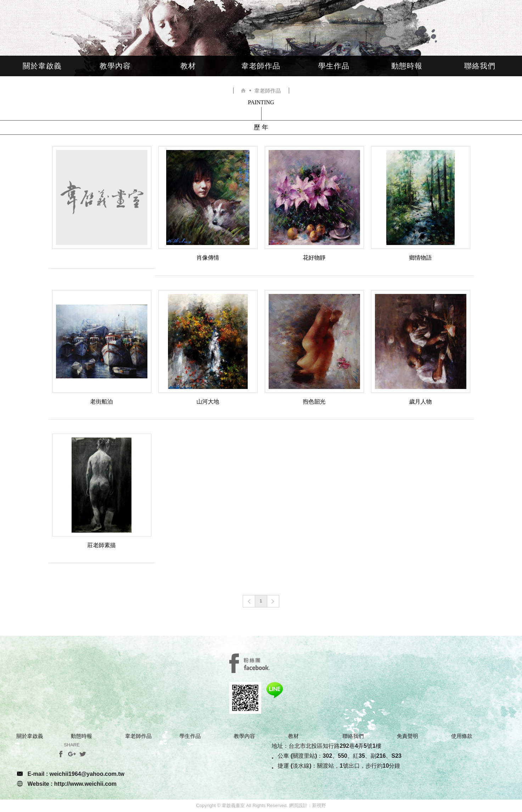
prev (249, 601)
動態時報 (407, 66)
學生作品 (334, 66)
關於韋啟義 (42, 66)
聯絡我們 (480, 66)
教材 (188, 66)
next (273, 601)
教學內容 (115, 66)
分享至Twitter (83, 754)
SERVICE (249, 663)
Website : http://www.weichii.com (72, 784)
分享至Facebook (61, 754)
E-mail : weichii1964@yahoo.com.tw (76, 774)
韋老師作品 (261, 66)
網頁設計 (298, 805)
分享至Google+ (72, 754)
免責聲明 (408, 736)
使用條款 (462, 736)
